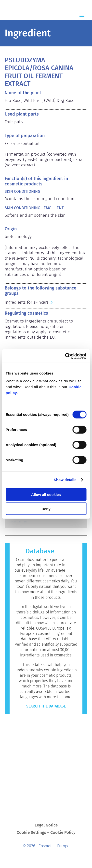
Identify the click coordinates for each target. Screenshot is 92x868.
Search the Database (46, 706)
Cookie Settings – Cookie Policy (46, 833)
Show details (65, 480)
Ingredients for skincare (27, 302)
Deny (46, 509)
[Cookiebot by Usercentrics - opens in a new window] (66, 356)
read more (19, 522)
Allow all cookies (46, 494)
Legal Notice (46, 826)
